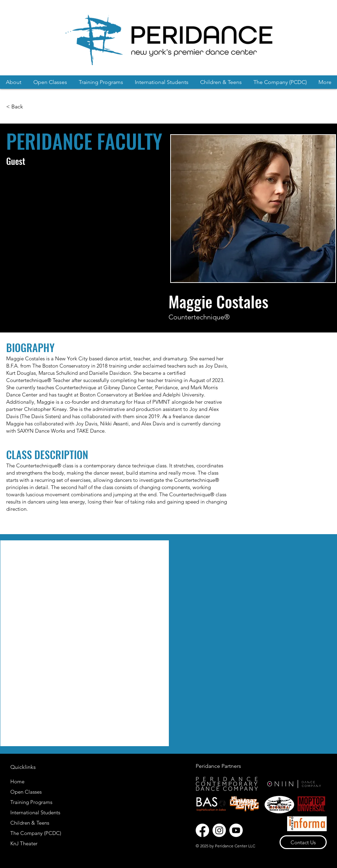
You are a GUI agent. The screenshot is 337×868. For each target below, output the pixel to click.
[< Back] (15, 107)
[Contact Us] (303, 842)
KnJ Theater (24, 843)
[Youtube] (236, 830)
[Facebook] (202, 830)
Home (17, 781)
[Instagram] (219, 830)
